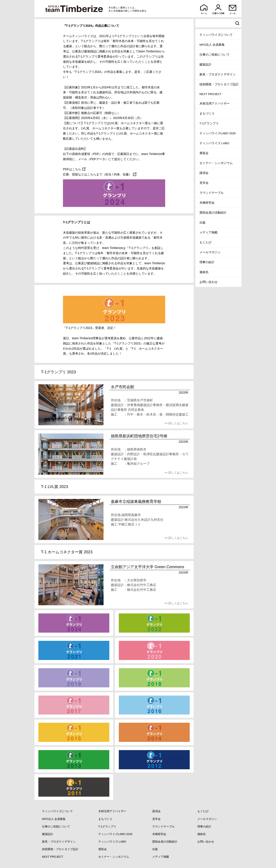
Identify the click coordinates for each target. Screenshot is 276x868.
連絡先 (204, 272)
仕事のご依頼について (215, 55)
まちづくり (207, 113)
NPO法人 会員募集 (212, 45)
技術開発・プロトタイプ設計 (219, 84)
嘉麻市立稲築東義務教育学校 (136, 502)
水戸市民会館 (122, 387)
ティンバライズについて (216, 35)
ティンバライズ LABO (214, 143)
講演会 (204, 173)
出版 (202, 223)
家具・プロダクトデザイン (218, 74)
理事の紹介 (207, 262)
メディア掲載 (209, 232)
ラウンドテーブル (212, 193)
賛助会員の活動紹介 (213, 213)
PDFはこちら (72, 169)
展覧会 (204, 153)
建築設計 (205, 65)
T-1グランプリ (209, 123)
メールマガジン (210, 252)
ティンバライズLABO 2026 (218, 133)
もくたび (205, 242)
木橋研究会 (207, 203)
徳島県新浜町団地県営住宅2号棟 (139, 436)
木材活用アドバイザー (215, 104)
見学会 (204, 183)
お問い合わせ (209, 282)
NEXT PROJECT (211, 94)
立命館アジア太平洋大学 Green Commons (147, 567)
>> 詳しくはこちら (176, 423)
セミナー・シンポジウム (216, 163)
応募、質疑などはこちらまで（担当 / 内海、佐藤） (97, 174)
